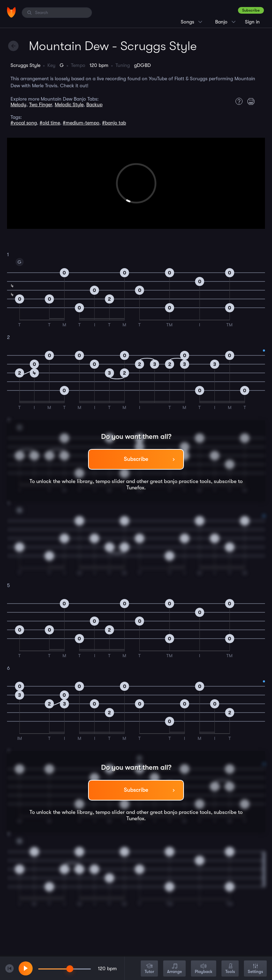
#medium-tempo (81, 123)
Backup (94, 104)
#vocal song (24, 123)
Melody (18, 104)
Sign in (252, 22)
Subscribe (251, 10)
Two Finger (41, 104)
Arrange (174, 969)
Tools (230, 969)
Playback (204, 969)
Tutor (149, 969)
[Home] (11, 12)
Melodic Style (69, 104)
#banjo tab (114, 123)
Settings (255, 969)
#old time (50, 123)
